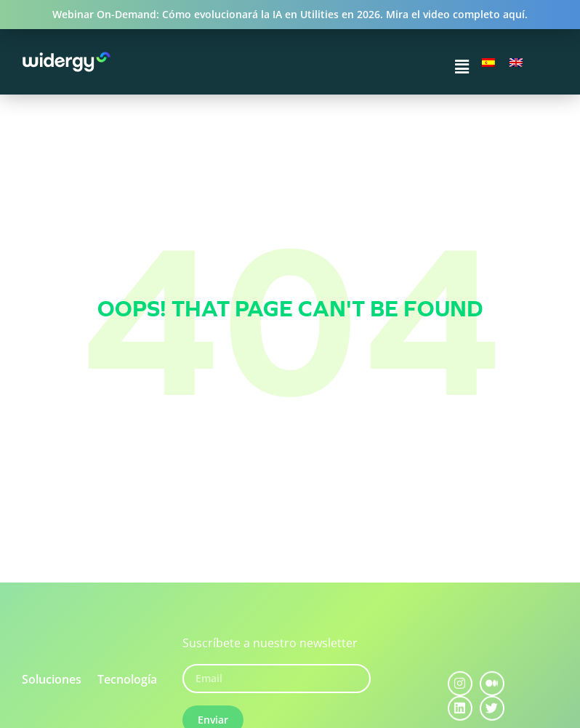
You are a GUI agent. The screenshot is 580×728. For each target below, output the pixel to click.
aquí (514, 14)
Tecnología (127, 679)
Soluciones (52, 679)
